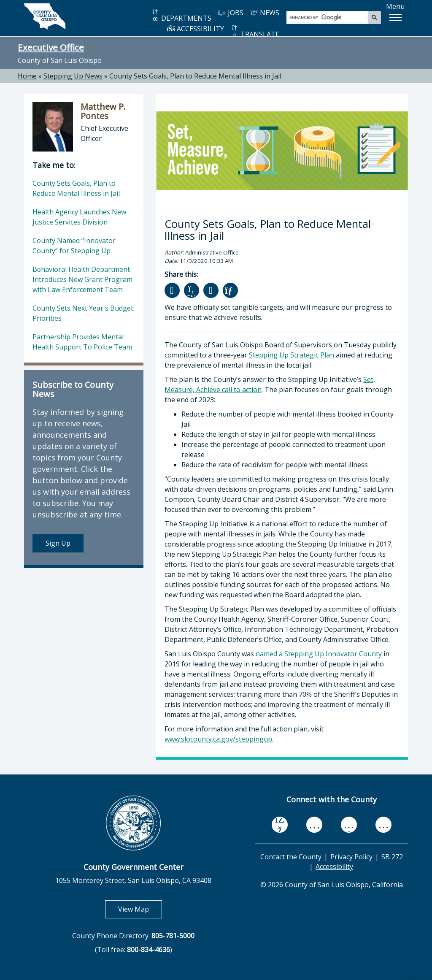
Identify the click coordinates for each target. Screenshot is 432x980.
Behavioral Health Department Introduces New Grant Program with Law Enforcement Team (82, 279)
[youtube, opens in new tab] (315, 825)
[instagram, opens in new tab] (383, 824)
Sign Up (58, 543)
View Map (140, 909)
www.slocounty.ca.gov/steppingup (218, 739)
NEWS (265, 13)
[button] (395, 17)
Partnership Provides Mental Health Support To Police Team (82, 342)
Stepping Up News (73, 76)
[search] (328, 17)
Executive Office (51, 47)
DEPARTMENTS (181, 15)
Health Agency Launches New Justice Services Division (79, 217)
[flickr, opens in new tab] (349, 824)
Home (27, 76)
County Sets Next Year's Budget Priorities (83, 313)
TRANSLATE (255, 31)
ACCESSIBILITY (195, 29)
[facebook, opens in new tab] (280, 825)
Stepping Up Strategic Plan (292, 355)
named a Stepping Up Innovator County (319, 654)
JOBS (231, 13)
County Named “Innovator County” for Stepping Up (74, 246)
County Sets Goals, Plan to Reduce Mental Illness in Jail (195, 76)
